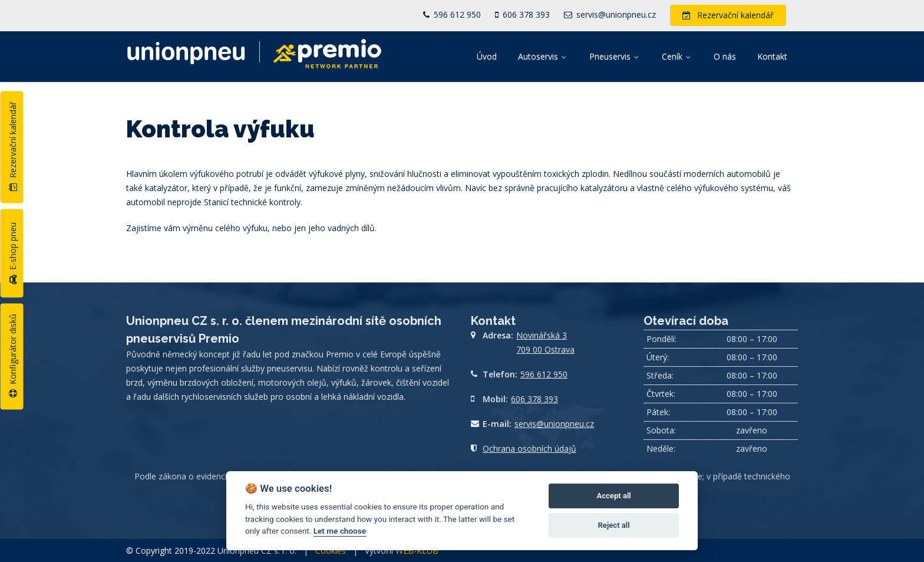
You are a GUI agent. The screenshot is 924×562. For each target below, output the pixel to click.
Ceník (677, 56)
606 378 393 (522, 14)
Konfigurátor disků (13, 356)
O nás (725, 56)
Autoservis (543, 56)
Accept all (613, 496)
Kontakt (772, 56)
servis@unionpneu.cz (610, 14)
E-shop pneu (13, 253)
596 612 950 (452, 14)
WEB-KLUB (417, 551)
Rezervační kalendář (13, 146)
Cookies (331, 551)
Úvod (487, 56)
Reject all (614, 525)
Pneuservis (615, 56)
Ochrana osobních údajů (529, 448)
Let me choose (340, 531)
